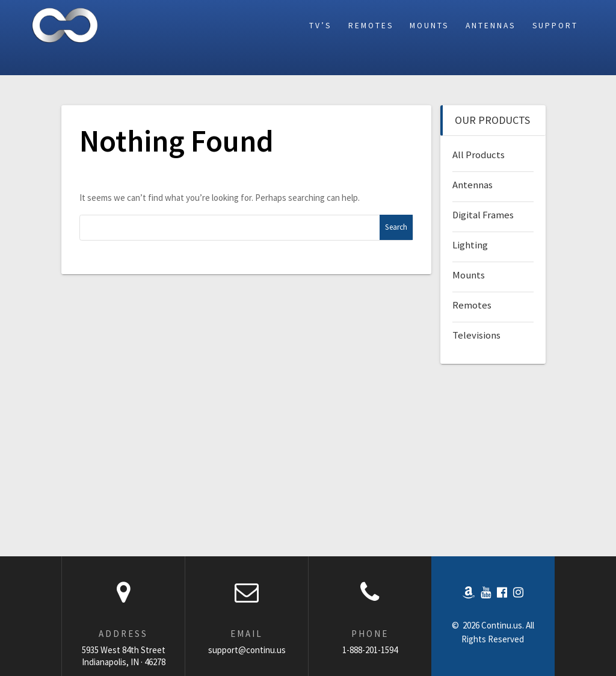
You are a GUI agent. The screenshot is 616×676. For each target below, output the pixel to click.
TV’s (320, 26)
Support (555, 26)
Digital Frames (483, 215)
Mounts (429, 26)
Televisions (476, 335)
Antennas (491, 26)
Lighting (470, 245)
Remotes (371, 26)
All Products (479, 155)
